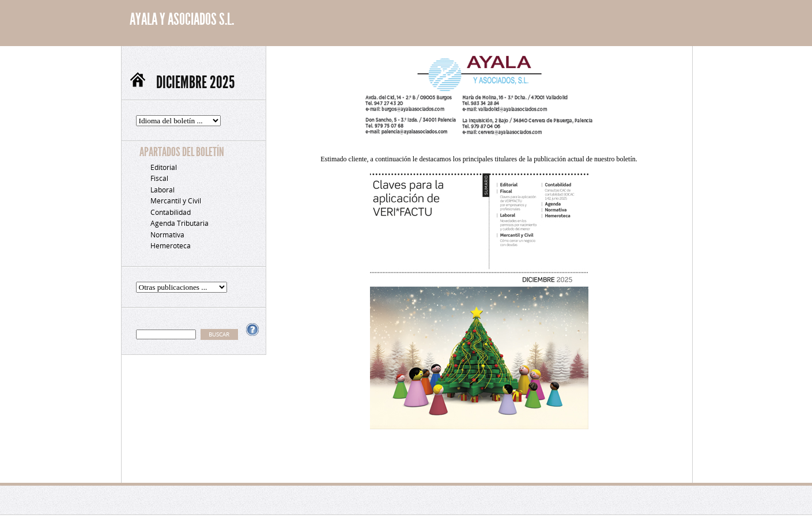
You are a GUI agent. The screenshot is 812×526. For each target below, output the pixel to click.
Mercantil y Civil (176, 201)
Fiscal (159, 178)
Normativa (167, 235)
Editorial (164, 167)
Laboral (163, 190)
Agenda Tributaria (180, 223)
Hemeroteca (171, 246)
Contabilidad (171, 212)
